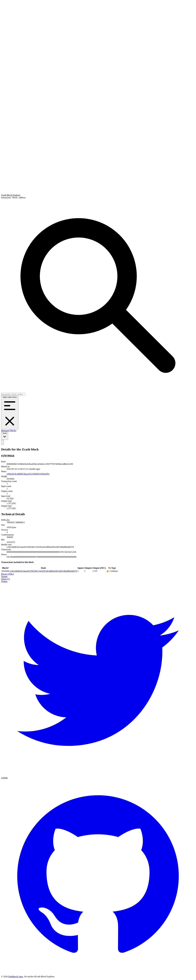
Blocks (13, 431)
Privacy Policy (8, 574)
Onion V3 (5, 579)
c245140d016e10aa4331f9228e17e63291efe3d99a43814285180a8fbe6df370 (43, 571)
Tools (5, 436)
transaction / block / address (13, 198)
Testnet (4, 576)
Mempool (5, 431)
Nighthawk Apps (16, 977)
